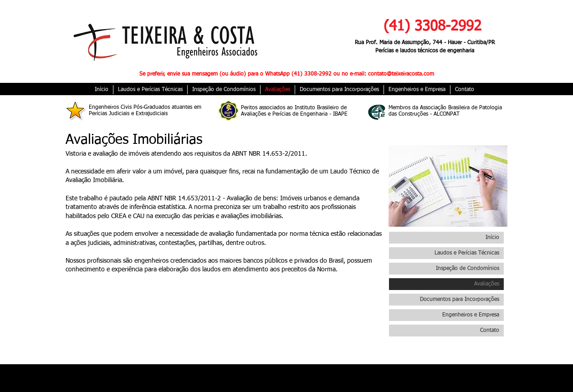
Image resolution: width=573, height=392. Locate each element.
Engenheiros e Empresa (471, 315)
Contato (490, 331)
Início (492, 238)
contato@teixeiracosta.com (401, 74)
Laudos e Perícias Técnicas (467, 253)
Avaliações (487, 284)
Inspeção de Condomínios (468, 269)
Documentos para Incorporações (460, 300)
